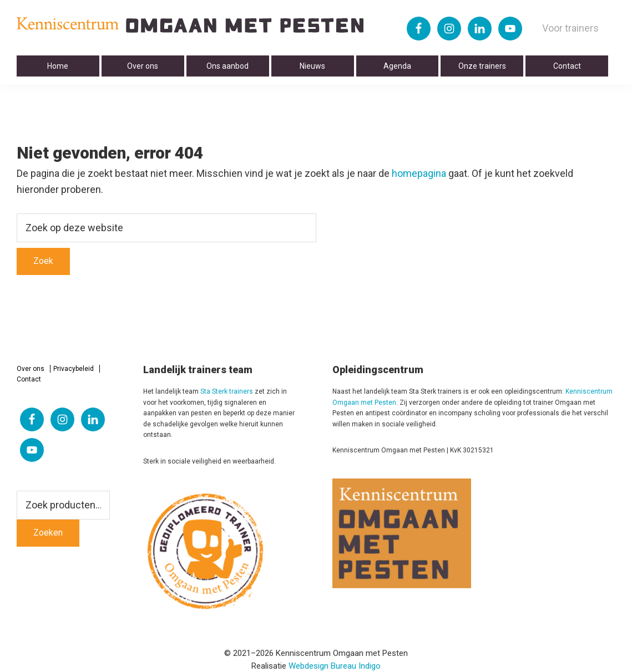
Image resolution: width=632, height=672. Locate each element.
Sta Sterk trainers (227, 391)
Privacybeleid (74, 369)
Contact (29, 379)
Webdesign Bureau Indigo (335, 666)
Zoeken (48, 533)
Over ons (31, 369)
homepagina (419, 173)
